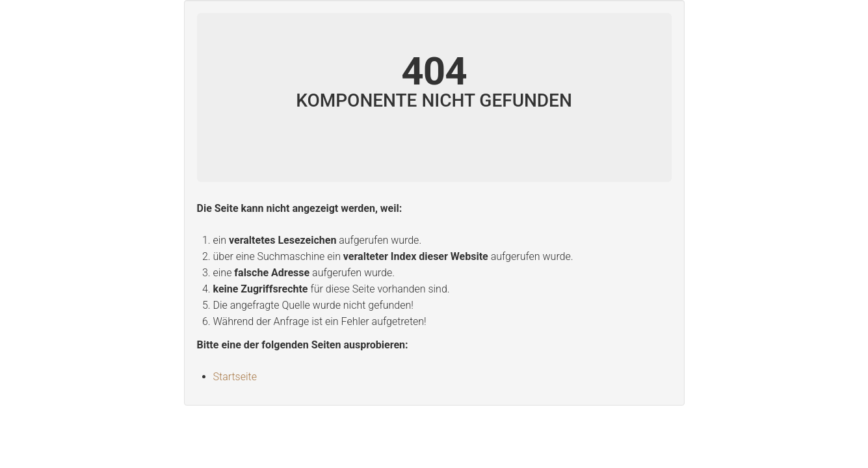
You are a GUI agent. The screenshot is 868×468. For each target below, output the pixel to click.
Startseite (235, 377)
